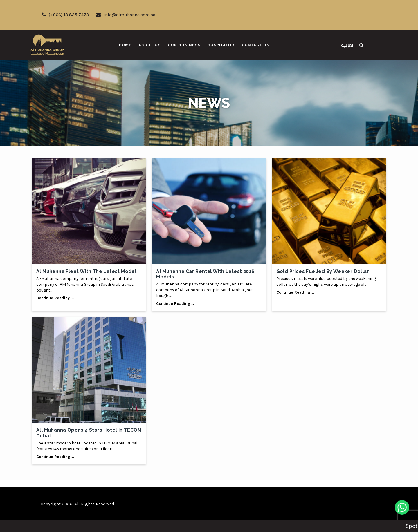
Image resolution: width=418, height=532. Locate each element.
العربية (348, 45)
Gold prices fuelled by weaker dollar (323, 271)
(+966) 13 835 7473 (65, 15)
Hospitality (221, 45)
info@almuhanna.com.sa (126, 15)
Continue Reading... (55, 298)
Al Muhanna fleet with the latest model (86, 271)
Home (125, 45)
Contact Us (256, 45)
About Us (150, 45)
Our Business (184, 45)
